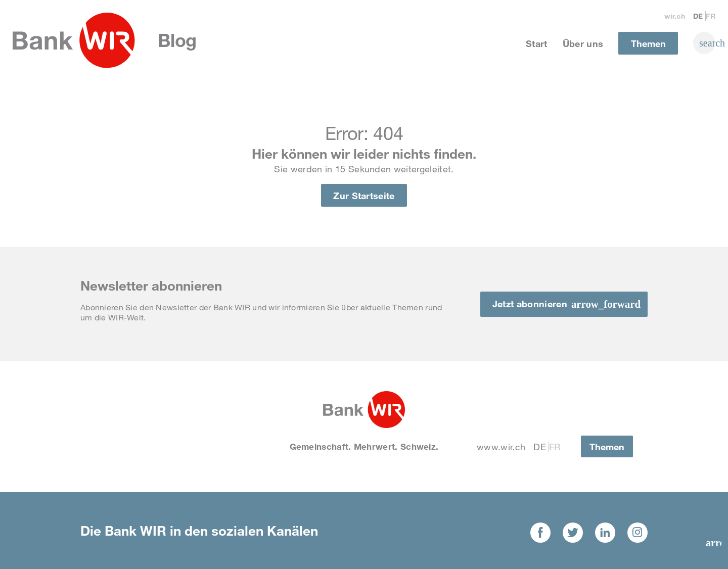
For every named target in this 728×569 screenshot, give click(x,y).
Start (537, 43)
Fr (711, 16)
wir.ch (675, 16)
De (698, 16)
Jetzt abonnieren (530, 304)
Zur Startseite (364, 196)
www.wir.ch (501, 447)
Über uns (583, 43)
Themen (648, 43)
